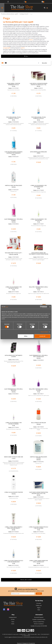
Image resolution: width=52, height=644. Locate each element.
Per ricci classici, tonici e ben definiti (38, 533)
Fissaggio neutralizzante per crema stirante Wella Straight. (39, 429)
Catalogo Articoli (13, 617)
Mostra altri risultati (26, 580)
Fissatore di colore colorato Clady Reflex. (38, 90)
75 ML (39, 188)
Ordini (13, 624)
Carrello (13, 619)
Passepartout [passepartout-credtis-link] (32, 643)
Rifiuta (26, 336)
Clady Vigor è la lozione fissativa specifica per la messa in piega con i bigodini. (39, 499)
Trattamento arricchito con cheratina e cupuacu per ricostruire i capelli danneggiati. (38, 259)
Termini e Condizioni (39, 624)
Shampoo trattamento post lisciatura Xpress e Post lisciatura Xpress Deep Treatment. (14, 362)
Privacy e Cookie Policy (39, 622)
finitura (31, 40)
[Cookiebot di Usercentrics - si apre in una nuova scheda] (41, 307)
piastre (23, 48)
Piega (6, 18)
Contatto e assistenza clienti (39, 619)
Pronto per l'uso (14, 191)
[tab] (3, 63)
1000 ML (14, 155)
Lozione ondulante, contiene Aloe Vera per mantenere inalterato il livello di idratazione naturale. (14, 124)
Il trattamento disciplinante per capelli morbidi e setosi (14, 533)
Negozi (39, 608)
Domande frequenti (39, 617)
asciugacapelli (7, 48)
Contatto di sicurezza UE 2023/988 (39, 626)
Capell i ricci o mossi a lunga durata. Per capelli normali (38, 293)
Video (39, 610)
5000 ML (39, 460)
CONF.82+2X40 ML (14, 254)
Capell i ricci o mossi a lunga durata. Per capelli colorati (39, 395)
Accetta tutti (42, 336)
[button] (45, 8)
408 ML (38, 86)
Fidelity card (39, 605)
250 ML (14, 530)
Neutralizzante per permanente (14, 90)
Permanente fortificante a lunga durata (38, 192)
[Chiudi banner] (50, 307)
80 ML (14, 120)
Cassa (13, 622)
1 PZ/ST (14, 458)
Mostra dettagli (44, 332)
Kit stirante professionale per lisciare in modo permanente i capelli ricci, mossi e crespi (14, 259)
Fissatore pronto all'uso (14, 498)
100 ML (14, 86)
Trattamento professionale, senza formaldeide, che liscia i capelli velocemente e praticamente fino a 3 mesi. (39, 158)
